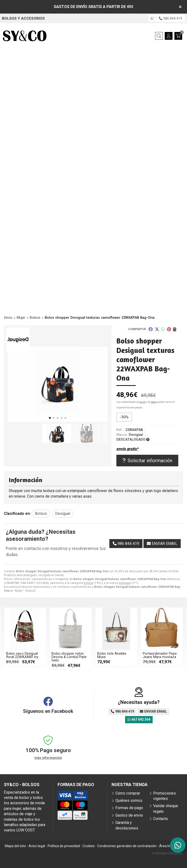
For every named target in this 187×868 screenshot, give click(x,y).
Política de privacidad (64, 846)
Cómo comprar (128, 793)
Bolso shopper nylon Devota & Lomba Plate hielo (69, 657)
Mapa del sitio (15, 846)
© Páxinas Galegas (167, 853)
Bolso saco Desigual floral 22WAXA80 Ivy (22, 655)
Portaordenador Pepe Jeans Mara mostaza (160, 655)
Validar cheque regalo (166, 808)
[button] (50, 418)
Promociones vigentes (165, 796)
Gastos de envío (129, 815)
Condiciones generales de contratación (127, 846)
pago (153, 402)
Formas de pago (129, 808)
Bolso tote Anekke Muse (112, 655)
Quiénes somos (129, 800)
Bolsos (88, 583)
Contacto (161, 819)
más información (48, 758)
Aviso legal (37, 846)
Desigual (125, 583)
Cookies (89, 846)
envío (142, 402)
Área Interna (169, 846)
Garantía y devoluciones (127, 825)
